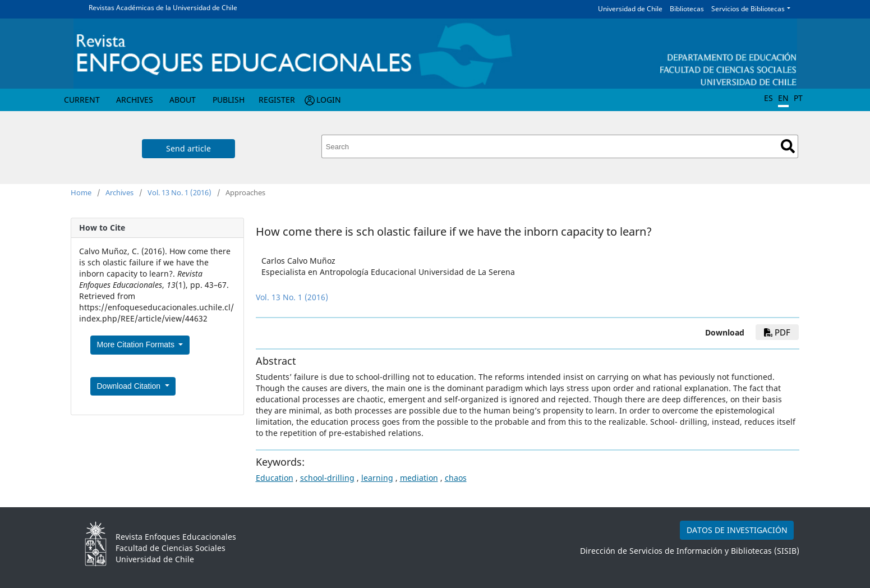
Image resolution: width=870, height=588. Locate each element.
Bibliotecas (687, 9)
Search (788, 146)
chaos (456, 478)
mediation (419, 478)
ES (768, 98)
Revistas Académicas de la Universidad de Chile (163, 8)
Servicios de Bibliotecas (748, 9)
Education (275, 478)
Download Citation (130, 386)
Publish (229, 100)
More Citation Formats (137, 344)
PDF (777, 332)
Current (82, 100)
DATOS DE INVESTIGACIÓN (737, 530)
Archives (135, 100)
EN (783, 98)
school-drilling (327, 478)
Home (81, 192)
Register (277, 100)
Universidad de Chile (630, 9)
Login (329, 100)
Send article (188, 148)
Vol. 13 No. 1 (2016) (179, 192)
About (183, 100)
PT (798, 98)
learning (377, 478)
